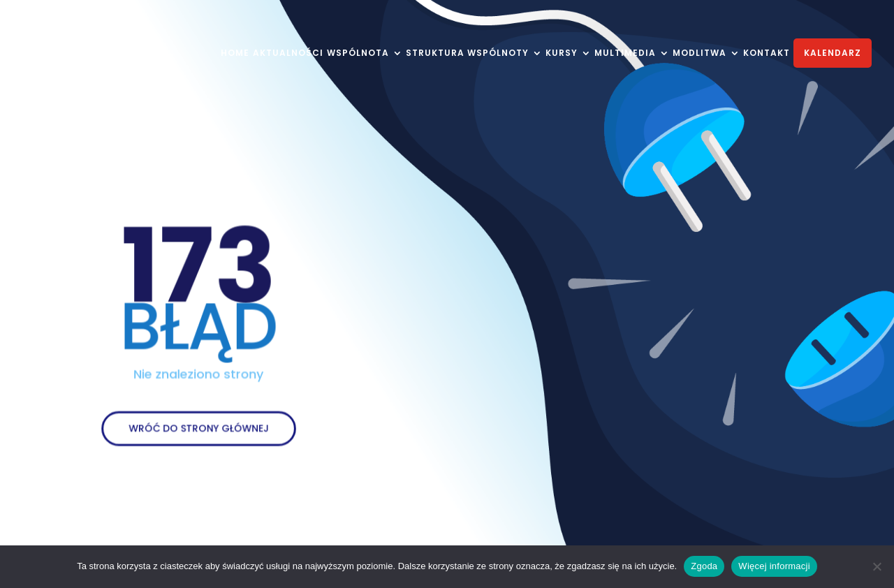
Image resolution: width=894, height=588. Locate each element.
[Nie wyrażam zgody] (877, 566)
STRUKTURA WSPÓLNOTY (467, 54)
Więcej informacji (774, 566)
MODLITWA (699, 54)
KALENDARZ (833, 53)
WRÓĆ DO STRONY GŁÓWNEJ (198, 422)
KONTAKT (767, 54)
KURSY (562, 54)
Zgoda (704, 566)
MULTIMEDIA (625, 54)
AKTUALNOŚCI (288, 54)
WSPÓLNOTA (358, 54)
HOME (235, 54)
